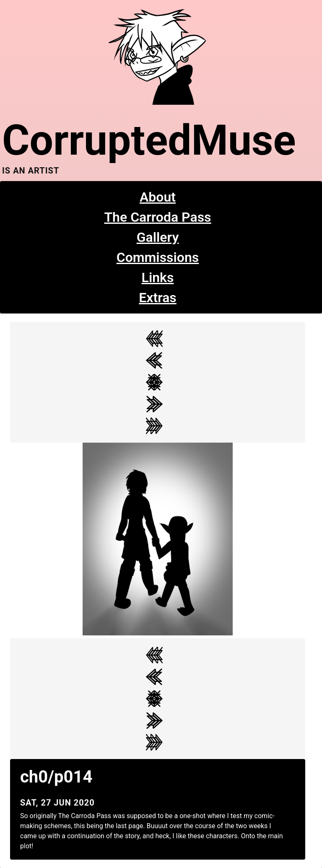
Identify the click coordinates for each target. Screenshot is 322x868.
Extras (158, 298)
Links (158, 277)
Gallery (158, 237)
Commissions (158, 257)
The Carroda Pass (157, 217)
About (158, 197)
